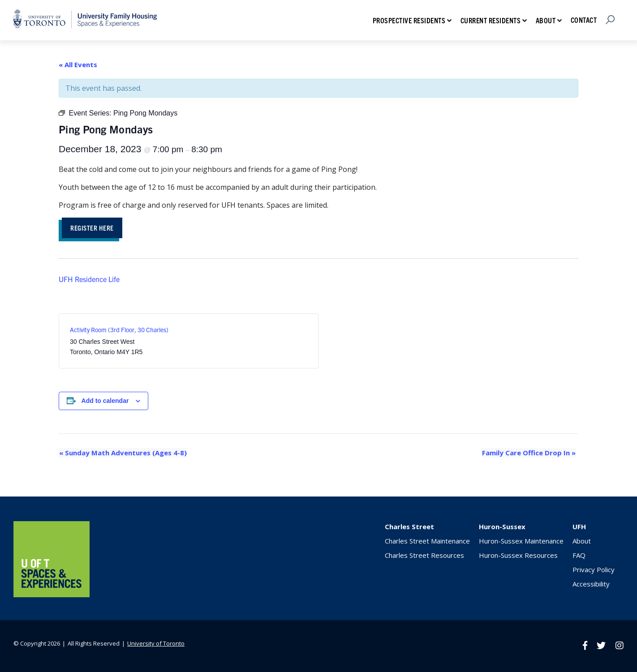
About (546, 20)
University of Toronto (156, 643)
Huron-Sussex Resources (518, 555)
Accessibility (591, 584)
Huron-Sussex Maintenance (521, 541)
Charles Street (409, 526)
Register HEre (93, 228)
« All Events (78, 64)
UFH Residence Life (89, 279)
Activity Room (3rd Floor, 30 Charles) (119, 330)
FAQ (579, 555)
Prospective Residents (409, 20)
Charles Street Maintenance (427, 541)
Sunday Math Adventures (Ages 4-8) (123, 453)
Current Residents (491, 20)
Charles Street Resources (424, 555)
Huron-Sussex (502, 526)
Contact (584, 20)
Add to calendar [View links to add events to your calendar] (105, 401)
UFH (579, 526)
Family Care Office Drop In (529, 453)
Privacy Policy (594, 569)
